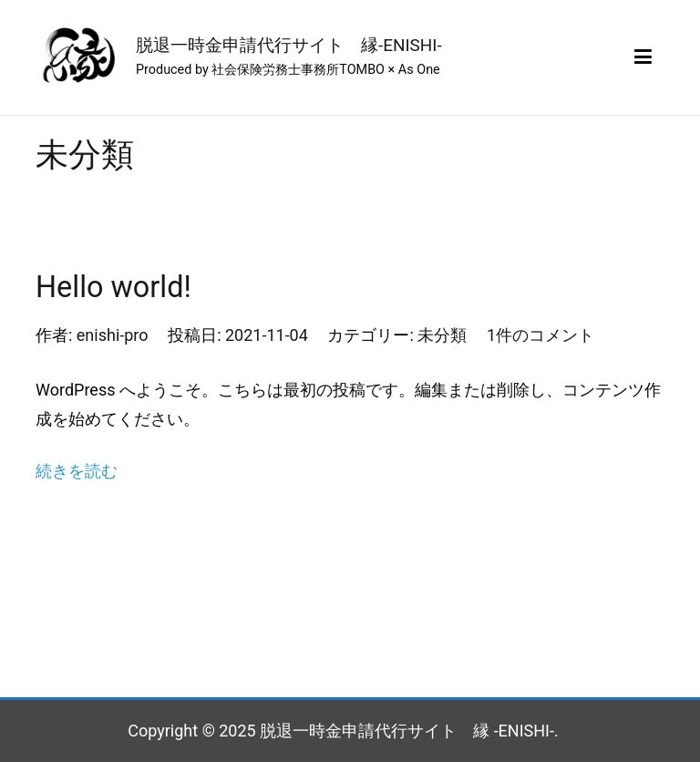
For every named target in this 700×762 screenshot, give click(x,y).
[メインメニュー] (643, 57)
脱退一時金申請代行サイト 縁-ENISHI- (289, 45)
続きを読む (77, 471)
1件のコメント (540, 335)
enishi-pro (113, 335)
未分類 (442, 335)
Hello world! (113, 287)
